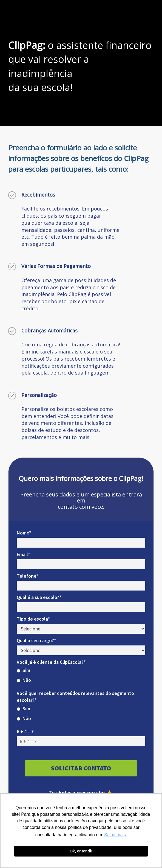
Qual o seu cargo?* (36, 640)
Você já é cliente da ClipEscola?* (51, 662)
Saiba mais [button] (115, 835)
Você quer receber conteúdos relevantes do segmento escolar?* (75, 697)
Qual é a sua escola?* (39, 597)
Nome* (24, 533)
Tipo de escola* (33, 619)
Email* (23, 554)
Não (24, 680)
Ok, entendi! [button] (81, 851)
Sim (23, 670)
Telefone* (28, 576)
